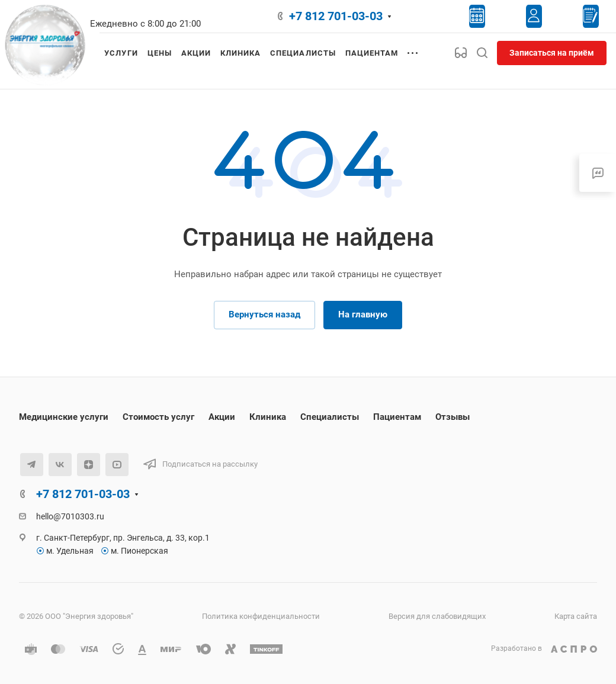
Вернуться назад (264, 314)
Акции (222, 417)
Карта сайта (576, 616)
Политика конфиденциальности (261, 616)
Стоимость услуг (158, 417)
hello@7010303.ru (70, 516)
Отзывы (453, 417)
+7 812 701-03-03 (336, 16)
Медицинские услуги (64, 417)
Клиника (268, 417)
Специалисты (330, 417)
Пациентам (397, 417)
